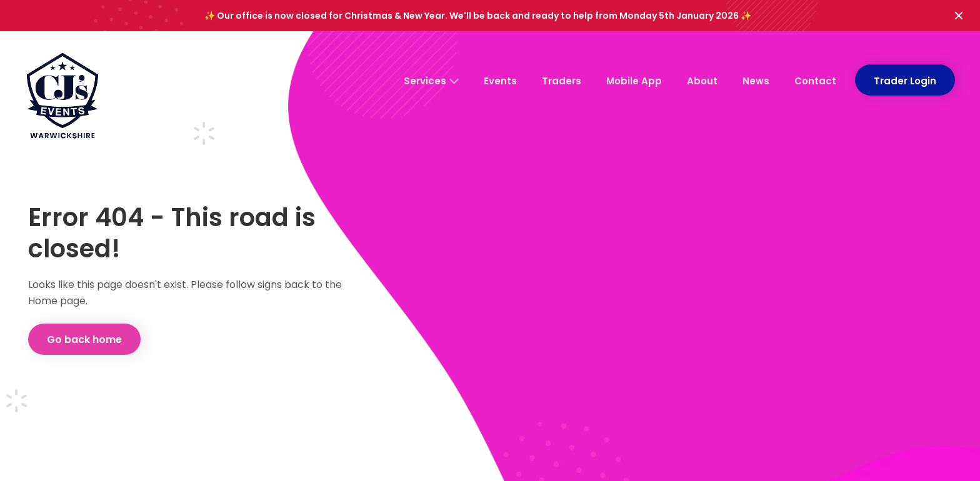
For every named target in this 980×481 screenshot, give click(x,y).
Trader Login (905, 81)
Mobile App (634, 81)
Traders (562, 81)
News (756, 81)
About (702, 81)
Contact (815, 81)
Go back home (84, 340)
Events (500, 81)
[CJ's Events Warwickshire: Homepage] (62, 101)
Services (431, 81)
